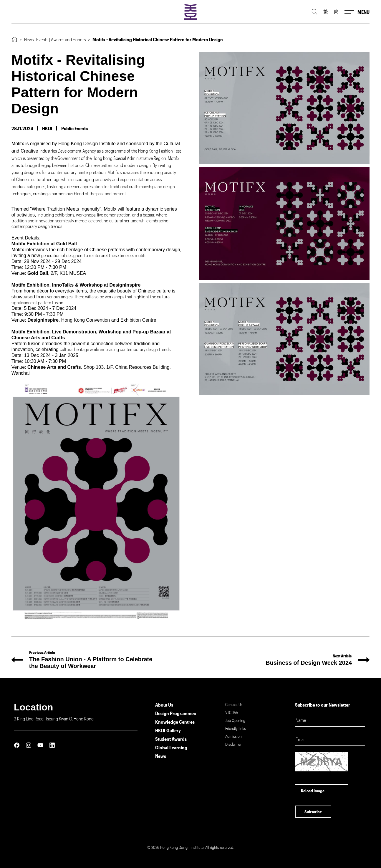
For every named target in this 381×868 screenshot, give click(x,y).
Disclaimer (233, 744)
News (161, 756)
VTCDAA (232, 712)
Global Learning (171, 747)
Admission (233, 736)
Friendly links (236, 728)
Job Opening (235, 720)
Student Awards (171, 739)
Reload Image (313, 791)
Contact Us (234, 704)
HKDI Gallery (168, 730)
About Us (164, 705)
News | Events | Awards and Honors (55, 39)
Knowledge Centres (175, 722)
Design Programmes (175, 713)
